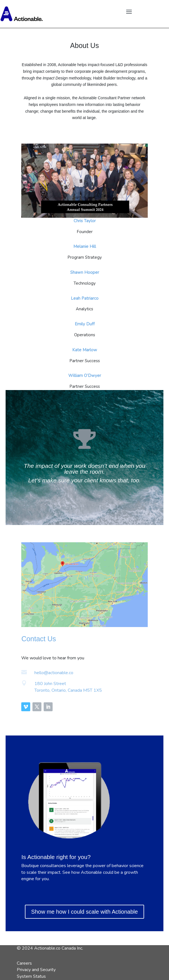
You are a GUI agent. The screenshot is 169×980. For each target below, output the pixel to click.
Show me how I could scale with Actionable (84, 912)
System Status (31, 976)
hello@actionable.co (54, 673)
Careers (24, 963)
